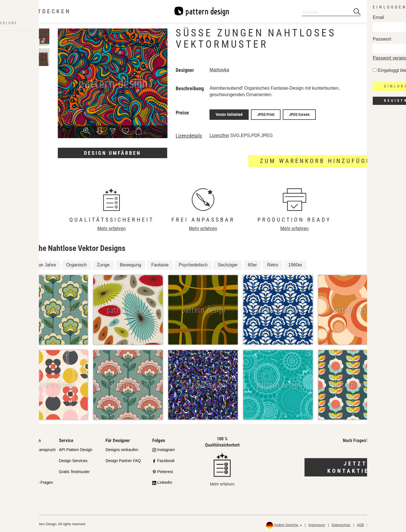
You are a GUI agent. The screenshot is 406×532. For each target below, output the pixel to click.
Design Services (73, 459)
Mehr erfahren (112, 227)
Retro (272, 264)
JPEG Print (266, 114)
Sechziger (228, 264)
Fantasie (160, 264)
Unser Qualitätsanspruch (34, 448)
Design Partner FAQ (123, 459)
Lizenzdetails (189, 134)
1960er (295, 264)
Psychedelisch (193, 264)
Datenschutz (341, 524)
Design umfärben (112, 153)
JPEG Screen (299, 114)
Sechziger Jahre (40, 264)
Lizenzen (20, 470)
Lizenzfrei (219, 134)
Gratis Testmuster (74, 470)
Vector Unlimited (229, 114)
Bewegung (131, 264)
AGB (360, 524)
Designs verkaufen (122, 448)
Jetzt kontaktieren (355, 466)
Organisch (77, 264)
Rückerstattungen (384, 524)
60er (252, 264)
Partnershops (24, 459)
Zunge (103, 264)
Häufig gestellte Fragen (33, 481)
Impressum (317, 524)
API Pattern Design (76, 448)
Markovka (219, 70)
